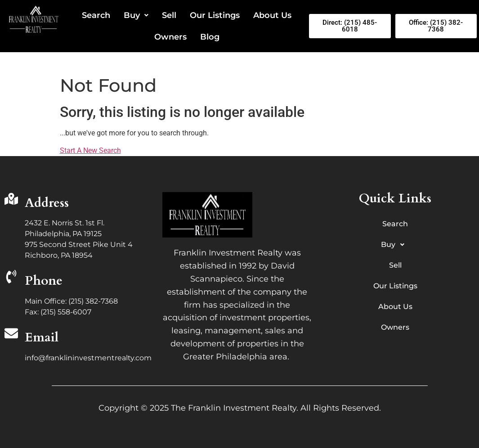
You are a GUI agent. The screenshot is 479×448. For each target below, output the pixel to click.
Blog (210, 37)
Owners (170, 37)
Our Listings (215, 15)
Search (96, 15)
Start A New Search (90, 150)
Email (42, 337)
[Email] (11, 334)
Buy (136, 15)
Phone (44, 281)
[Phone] (11, 278)
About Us (272, 15)
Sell (169, 15)
